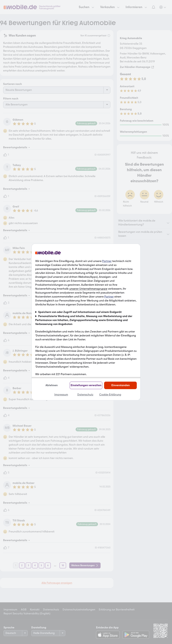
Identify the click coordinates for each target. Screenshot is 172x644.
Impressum (61, 395)
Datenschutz (85, 395)
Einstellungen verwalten (86, 385)
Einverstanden (121, 385)
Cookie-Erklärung (110, 395)
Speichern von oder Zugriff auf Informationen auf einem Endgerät (80, 312)
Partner (107, 261)
